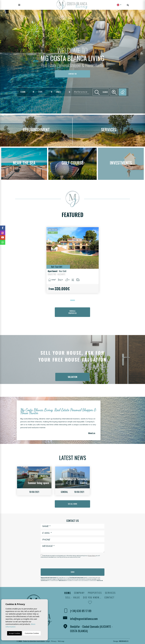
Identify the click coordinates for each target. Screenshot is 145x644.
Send (72, 572)
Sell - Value (73, 597)
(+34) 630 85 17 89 (81, 611)
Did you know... (92, 597)
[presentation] (54, 563)
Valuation (72, 377)
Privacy (54, 641)
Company (79, 593)
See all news (72, 504)
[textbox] (28, 92)
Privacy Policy (92, 556)
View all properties (72, 312)
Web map (61, 641)
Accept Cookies (14, 633)
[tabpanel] (73, 260)
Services (110, 593)
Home (68, 593)
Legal (48, 641)
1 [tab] (71, 300)
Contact (110, 597)
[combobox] (27, 92)
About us (92, 433)
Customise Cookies (32, 633)
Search (101, 92)
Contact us (72, 74)
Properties (95, 593)
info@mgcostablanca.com (84, 619)
